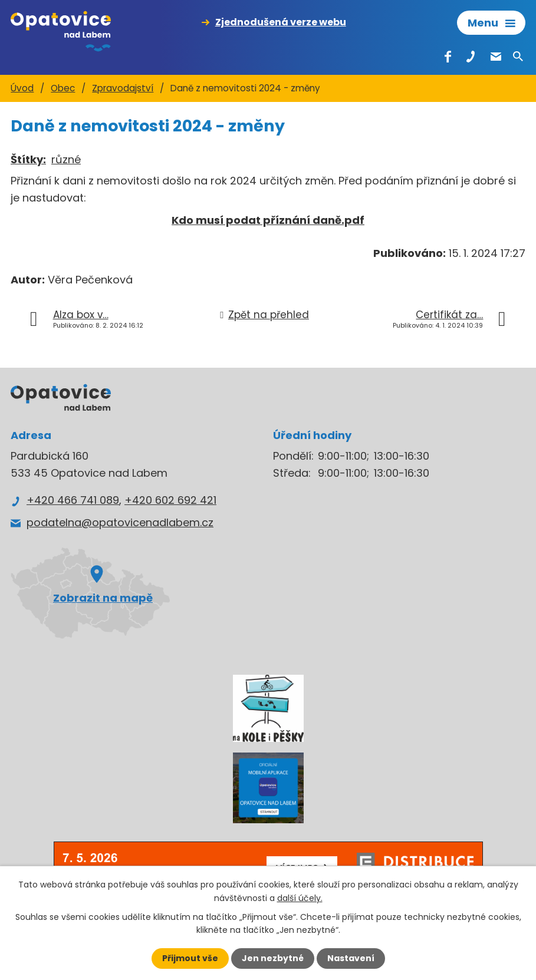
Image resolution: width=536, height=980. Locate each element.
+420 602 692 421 (170, 500)
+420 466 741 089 (73, 500)
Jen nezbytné (273, 958)
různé (66, 159)
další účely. (300, 897)
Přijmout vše (190, 958)
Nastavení (351, 958)
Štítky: (28, 159)
